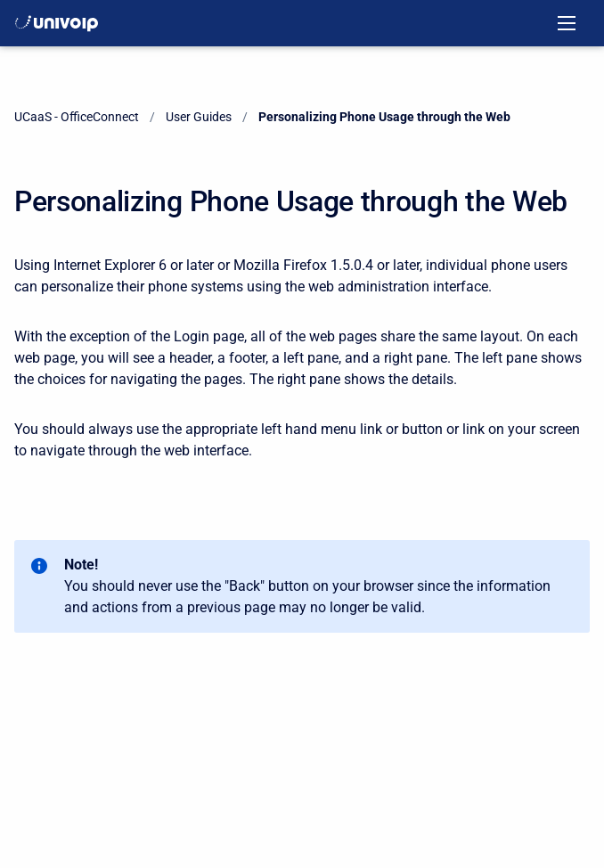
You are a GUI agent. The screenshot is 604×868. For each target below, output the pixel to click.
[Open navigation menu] (567, 23)
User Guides (199, 117)
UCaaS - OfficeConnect (77, 117)
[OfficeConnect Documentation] (57, 23)
